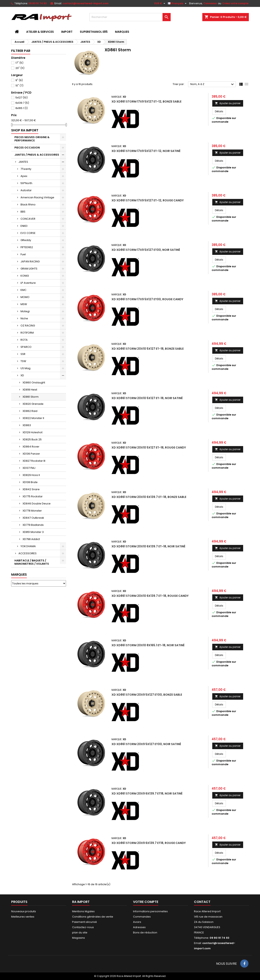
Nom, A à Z (213, 84)
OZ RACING (28, 326)
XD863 (27, 425)
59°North (26, 183)
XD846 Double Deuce (37, 504)
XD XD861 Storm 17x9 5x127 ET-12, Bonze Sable (146, 101)
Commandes (142, 917)
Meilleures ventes (23, 917)
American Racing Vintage (37, 197)
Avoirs (137, 922)
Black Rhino (28, 205)
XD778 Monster (32, 511)
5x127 (22, 98)
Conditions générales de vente (93, 917)
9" (19, 80)
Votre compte (146, 902)
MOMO (25, 297)
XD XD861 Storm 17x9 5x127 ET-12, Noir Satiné (146, 151)
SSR (23, 354)
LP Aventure (28, 283)
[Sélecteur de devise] (160, 3)
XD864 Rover (31, 447)
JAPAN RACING (30, 261)
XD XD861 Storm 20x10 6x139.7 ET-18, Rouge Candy (150, 596)
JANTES (23, 162)
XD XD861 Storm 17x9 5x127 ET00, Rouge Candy (147, 299)
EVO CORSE (28, 233)
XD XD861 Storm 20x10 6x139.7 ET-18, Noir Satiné (148, 546)
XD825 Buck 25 (32, 439)
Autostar (26, 190)
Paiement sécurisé (84, 922)
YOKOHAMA (28, 546)
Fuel (23, 254)
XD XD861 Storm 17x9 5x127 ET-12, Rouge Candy (148, 200)
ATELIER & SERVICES (40, 32)
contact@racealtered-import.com (86, 3)
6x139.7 (22, 103)
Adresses (139, 927)
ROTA (24, 340)
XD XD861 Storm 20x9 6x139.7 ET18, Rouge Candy (149, 843)
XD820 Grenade (33, 404)
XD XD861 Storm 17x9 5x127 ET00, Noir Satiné (146, 250)
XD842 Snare (31, 489)
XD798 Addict (31, 539)
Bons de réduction (145, 933)
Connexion (210, 3)
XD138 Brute (30, 482)
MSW (24, 304)
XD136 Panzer (31, 454)
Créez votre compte (235, 3)
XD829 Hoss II (31, 475)
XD (22, 375)
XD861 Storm (31, 397)
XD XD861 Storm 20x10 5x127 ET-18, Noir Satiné (147, 398)
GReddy (26, 240)
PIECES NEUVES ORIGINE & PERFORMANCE (32, 139)
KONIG (25, 276)
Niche (24, 318)
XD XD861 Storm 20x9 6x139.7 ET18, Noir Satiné (147, 793)
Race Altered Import (207, 911)
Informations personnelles (150, 911)
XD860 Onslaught (34, 383)
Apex (24, 176)
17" (19, 63)
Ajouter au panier (228, 103)
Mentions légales (83, 911)
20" (20, 68)
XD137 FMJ (29, 468)
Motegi (25, 311)
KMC (23, 290)
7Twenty (26, 169)
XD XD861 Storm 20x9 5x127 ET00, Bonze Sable (147, 695)
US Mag (25, 368)
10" (19, 86)
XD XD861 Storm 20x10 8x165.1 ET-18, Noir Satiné (148, 645)
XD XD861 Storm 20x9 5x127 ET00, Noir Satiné (146, 744)
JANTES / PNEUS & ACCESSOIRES (37, 155)
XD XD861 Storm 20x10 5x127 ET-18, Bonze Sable (148, 349)
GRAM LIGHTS (29, 269)
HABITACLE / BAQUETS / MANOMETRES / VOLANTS (32, 562)
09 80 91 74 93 (38, 3)
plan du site (80, 933)
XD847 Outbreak (33, 518)
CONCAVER (28, 219)
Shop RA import (25, 130)
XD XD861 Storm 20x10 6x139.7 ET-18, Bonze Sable (149, 497)
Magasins (79, 938)
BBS (23, 212)
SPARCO (26, 347)
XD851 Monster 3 (33, 532)
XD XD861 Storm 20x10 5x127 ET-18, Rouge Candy (149, 447)
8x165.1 (22, 108)
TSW (23, 361)
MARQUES (122, 32)
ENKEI (24, 226)
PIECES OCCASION (27, 148)
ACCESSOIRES (28, 553)
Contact (202, 902)
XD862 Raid (30, 411)
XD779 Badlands (33, 525)
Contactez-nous (83, 927)
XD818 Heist (30, 390)
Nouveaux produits (24, 911)
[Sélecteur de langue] (178, 3)
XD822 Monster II (33, 418)
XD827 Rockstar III (34, 461)
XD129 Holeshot (32, 432)
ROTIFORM (27, 333)
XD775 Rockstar (33, 496)
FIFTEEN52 (27, 247)
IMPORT (67, 32)
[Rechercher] (130, 17)
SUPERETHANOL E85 (94, 32)
